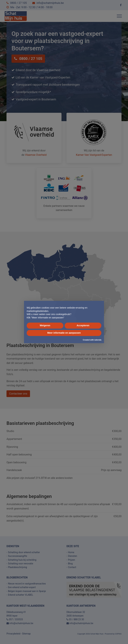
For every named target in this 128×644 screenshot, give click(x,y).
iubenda (98, 340)
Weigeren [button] (45, 325)
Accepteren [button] (83, 325)
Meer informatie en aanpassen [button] (64, 333)
